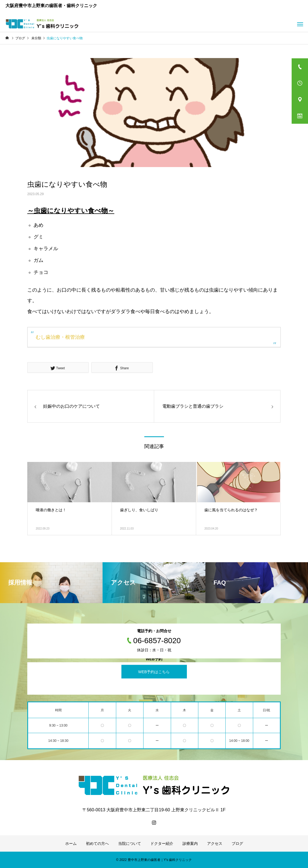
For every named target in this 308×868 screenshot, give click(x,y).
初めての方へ (97, 843)
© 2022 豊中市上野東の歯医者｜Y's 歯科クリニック (154, 860)
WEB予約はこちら (154, 672)
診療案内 (190, 843)
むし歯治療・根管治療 (60, 337)
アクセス (215, 843)
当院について (130, 843)
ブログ (237, 843)
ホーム (71, 843)
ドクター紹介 (162, 843)
